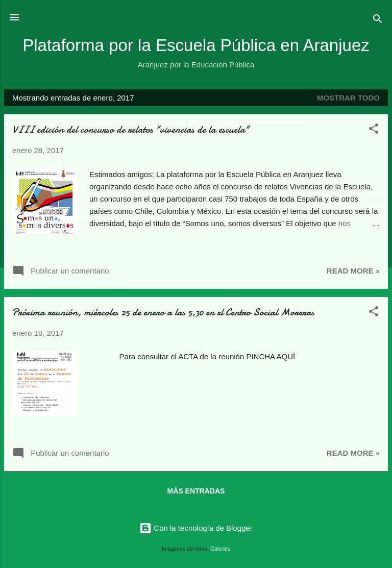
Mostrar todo (348, 98)
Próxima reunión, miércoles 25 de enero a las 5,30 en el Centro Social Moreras (163, 312)
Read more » (353, 271)
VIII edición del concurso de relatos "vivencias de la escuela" (131, 129)
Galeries (220, 549)
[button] (374, 130)
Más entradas (196, 491)
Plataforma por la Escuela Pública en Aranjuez (196, 45)
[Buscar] (378, 21)
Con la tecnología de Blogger (196, 528)
